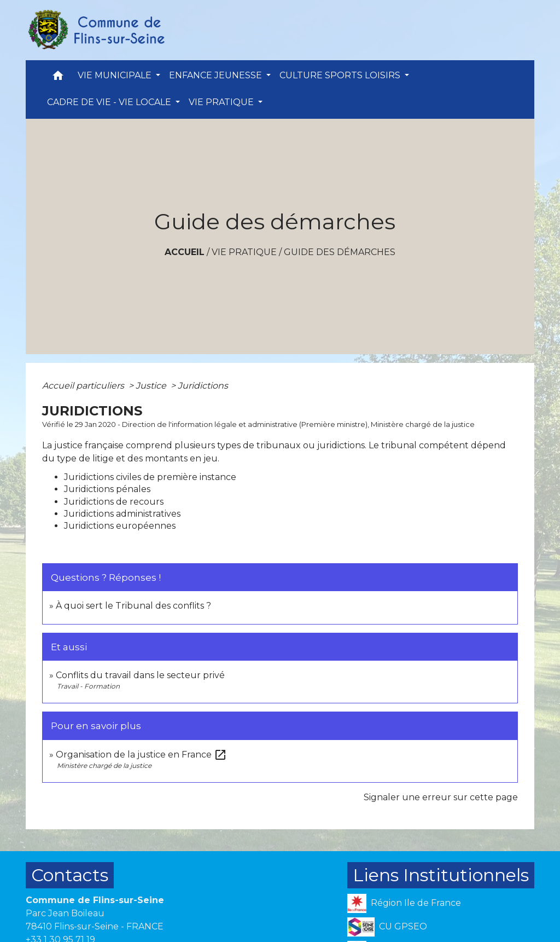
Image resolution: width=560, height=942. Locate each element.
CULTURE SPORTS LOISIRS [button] (341, 75)
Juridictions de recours (114, 502)
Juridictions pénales (107, 489)
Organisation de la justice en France (141, 755)
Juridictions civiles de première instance (150, 477)
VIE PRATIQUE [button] (222, 102)
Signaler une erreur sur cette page (441, 797)
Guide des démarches (340, 252)
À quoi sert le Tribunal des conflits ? (133, 606)
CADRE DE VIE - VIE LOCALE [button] (110, 102)
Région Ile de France (404, 903)
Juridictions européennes (120, 526)
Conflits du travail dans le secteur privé (140, 675)
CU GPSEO (387, 927)
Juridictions (203, 386)
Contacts (70, 875)
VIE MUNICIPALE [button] (116, 75)
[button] (58, 78)
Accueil (185, 252)
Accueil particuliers (84, 386)
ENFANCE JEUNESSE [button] (217, 75)
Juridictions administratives (122, 514)
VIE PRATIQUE (244, 252)
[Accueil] (96, 30)
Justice (152, 386)
